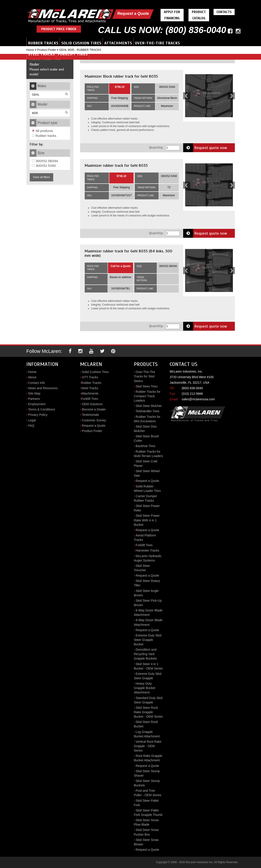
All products (42, 131)
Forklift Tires (73, 54)
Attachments (118, 43)
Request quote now (205, 148)
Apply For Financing (172, 15)
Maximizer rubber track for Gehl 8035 (116, 165)
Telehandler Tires (148, 411)
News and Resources (43, 388)
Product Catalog (199, 15)
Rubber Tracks (43, 43)
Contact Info (37, 383)
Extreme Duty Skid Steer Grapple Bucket (148, 640)
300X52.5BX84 (45, 161)
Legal (32, 420)
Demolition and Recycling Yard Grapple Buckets (145, 654)
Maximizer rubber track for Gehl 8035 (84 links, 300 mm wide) (128, 253)
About (32, 377)
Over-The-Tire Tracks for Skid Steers (145, 376)
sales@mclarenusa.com (198, 399)
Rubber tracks (44, 136)
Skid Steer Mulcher (149, 406)
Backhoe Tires (146, 446)
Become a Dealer (94, 409)
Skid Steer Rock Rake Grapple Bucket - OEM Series (148, 712)
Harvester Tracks (147, 550)
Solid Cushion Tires (81, 43)
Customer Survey (94, 420)
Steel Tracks (41, 54)
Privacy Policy (38, 415)
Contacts (224, 12)
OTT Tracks (90, 377)
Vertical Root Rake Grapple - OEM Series (148, 746)
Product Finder (46, 50)
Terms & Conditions (42, 409)
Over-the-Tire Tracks (157, 43)
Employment (37, 404)
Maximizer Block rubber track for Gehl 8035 (121, 76)
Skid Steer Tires (147, 386)
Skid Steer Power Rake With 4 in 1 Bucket (147, 520)
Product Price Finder (59, 29)
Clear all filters (41, 177)
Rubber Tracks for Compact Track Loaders (147, 396)
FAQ (31, 426)
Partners (34, 399)
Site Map (34, 393)
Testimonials (90, 415)
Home (30, 50)
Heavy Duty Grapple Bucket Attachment (145, 688)
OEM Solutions (92, 404)
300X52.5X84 (44, 166)
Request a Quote (133, 14)
